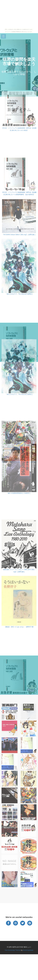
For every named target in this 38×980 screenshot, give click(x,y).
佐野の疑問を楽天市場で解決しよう (19, 61)
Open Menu (3, 36)
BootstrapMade (28, 950)
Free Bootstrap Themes (13, 950)
